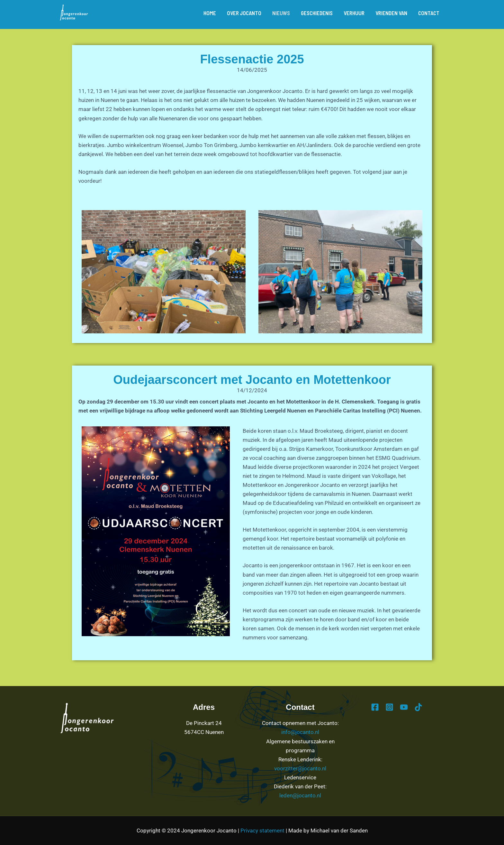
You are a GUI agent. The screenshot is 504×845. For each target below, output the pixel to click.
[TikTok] (418, 707)
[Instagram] (389, 707)
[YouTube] (404, 707)
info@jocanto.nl (300, 732)
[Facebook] (375, 707)
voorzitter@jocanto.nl (300, 768)
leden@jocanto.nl (300, 795)
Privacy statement (262, 831)
